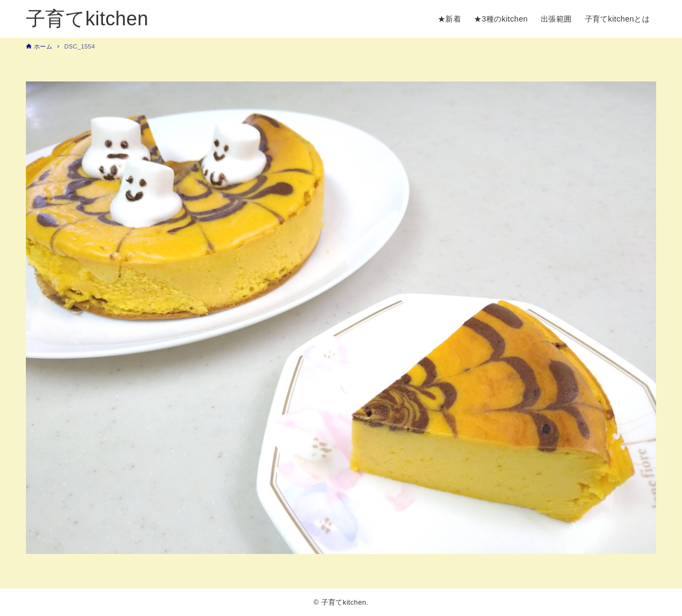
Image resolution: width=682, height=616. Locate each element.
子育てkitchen (87, 19)
